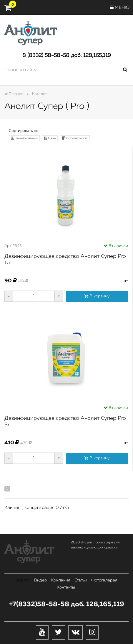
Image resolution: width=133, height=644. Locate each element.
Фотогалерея (104, 580)
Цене (50, 138)
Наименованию (24, 138)
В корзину (97, 296)
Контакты (66, 587)
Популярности (75, 138)
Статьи (81, 580)
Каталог (22, 580)
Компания (61, 580)
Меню (120, 7)
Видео (40, 580)
